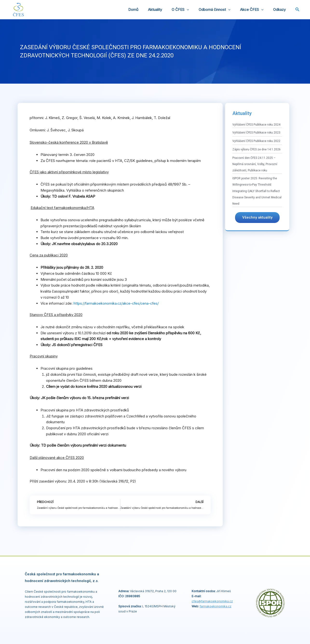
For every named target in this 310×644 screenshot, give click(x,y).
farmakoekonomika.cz (216, 606)
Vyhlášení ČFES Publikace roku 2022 (256, 141)
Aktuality (166, 10)
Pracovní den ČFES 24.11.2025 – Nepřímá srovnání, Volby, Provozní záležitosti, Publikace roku (255, 164)
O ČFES (189, 10)
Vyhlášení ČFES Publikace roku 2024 (256, 125)
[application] (195, 10)
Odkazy (281, 10)
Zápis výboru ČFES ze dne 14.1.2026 (256, 149)
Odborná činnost (221, 10)
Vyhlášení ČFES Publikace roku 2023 (256, 133)
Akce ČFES (255, 10)
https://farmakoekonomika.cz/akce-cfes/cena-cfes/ (117, 303)
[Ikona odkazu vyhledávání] (297, 10)
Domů (147, 10)
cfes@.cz (212, 601)
